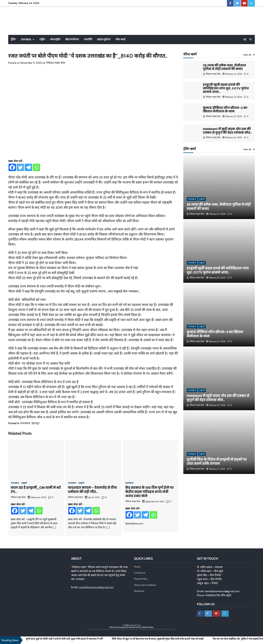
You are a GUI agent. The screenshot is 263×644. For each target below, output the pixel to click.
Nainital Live (135, 625)
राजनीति (88, 39)
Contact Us (140, 573)
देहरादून (35, 423)
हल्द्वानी (24, 483)
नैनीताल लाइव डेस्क (56, 63)
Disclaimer (139, 591)
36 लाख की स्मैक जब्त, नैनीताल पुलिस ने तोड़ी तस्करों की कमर (225, 67)
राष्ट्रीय (42, 39)
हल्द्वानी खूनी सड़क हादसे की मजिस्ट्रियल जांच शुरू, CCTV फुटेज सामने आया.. (226, 88)
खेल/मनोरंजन (72, 39)
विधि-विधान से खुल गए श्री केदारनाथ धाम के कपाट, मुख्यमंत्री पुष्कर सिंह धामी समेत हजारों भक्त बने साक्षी (158, 639)
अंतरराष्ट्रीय (55, 39)
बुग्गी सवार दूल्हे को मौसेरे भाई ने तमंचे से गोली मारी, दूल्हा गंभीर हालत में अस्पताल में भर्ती (64, 639)
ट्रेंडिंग (13, 39)
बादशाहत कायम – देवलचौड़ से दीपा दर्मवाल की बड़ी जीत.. (92, 490)
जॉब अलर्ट (120, 39)
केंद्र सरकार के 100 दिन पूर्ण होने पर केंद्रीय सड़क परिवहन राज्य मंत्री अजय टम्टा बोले (149, 492)
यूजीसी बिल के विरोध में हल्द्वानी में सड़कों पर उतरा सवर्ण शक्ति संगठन (217, 462)
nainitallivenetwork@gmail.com (96, 587)
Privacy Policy (141, 579)
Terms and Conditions (145, 585)
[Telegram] (28, 167)
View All (247, 55)
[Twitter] (20, 167)
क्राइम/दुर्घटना (104, 39)
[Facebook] (12, 167)
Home (137, 567)
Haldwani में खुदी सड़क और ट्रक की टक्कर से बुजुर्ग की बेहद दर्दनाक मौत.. (227, 131)
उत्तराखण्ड (26, 39)
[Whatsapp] (36, 167)
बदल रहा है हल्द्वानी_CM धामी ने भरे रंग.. (36, 490)
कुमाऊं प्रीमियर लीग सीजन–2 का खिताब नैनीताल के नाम (225, 110)
